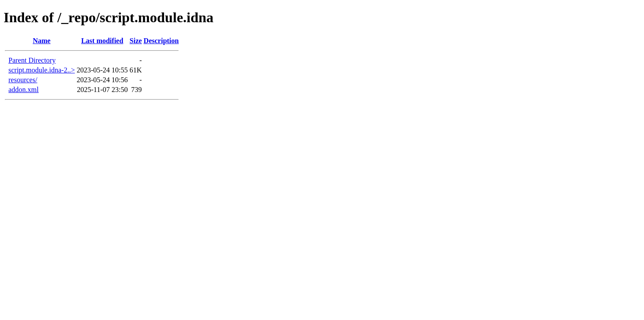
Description (161, 41)
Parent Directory (32, 60)
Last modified (102, 41)
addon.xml (24, 90)
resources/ (23, 80)
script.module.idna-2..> (42, 70)
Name (42, 41)
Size (136, 41)
